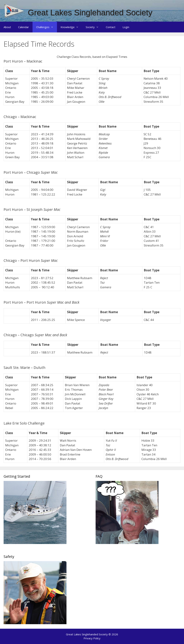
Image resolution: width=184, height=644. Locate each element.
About (7, 27)
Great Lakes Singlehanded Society (90, 13)
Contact (111, 27)
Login (126, 27)
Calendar (24, 27)
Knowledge (71, 27)
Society (94, 27)
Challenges (47, 27)
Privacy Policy (92, 638)
